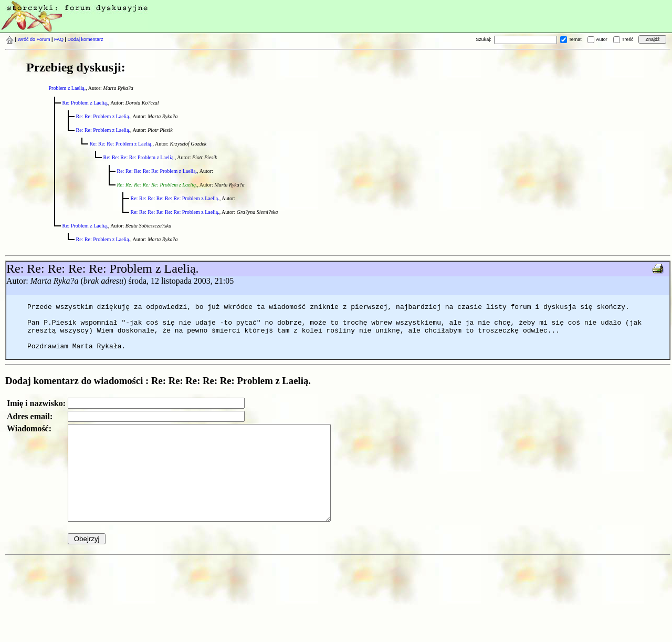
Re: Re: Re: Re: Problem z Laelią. (139, 157)
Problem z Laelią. (67, 88)
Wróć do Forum (34, 39)
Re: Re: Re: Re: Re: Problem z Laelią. (157, 171)
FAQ (59, 39)
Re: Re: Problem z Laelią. (103, 116)
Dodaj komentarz (86, 39)
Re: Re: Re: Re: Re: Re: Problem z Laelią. (175, 198)
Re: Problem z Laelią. (85, 103)
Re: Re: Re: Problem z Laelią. (121, 144)
